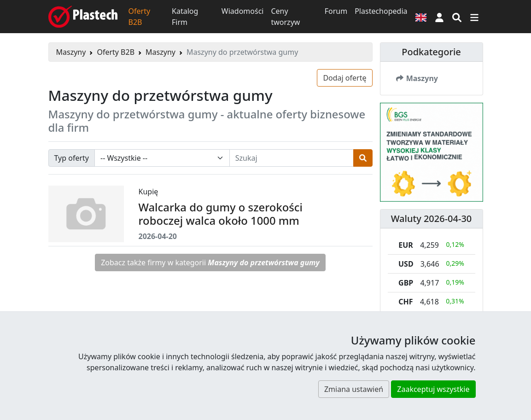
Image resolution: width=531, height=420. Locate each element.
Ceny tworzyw (285, 17)
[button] (439, 17)
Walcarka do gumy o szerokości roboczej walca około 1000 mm (221, 214)
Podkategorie (431, 52)
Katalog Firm (185, 17)
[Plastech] (83, 17)
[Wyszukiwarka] (457, 17)
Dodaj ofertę (344, 78)
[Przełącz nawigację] (474, 17)
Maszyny (71, 52)
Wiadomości (243, 11)
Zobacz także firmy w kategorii (210, 262)
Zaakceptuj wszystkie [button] (433, 389)
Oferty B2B (140, 17)
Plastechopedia (381, 11)
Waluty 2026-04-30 (432, 219)
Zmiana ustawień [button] (354, 389)
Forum (336, 11)
